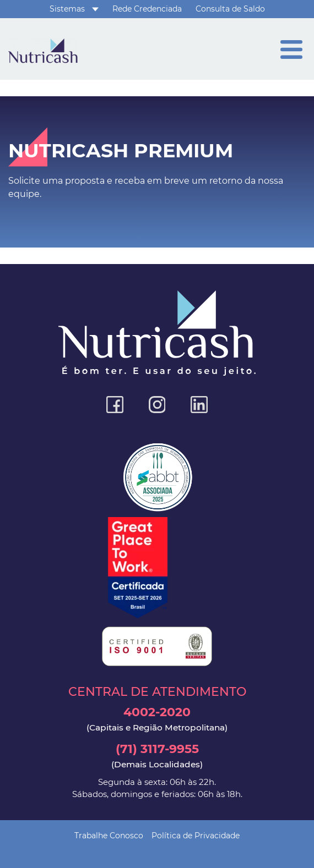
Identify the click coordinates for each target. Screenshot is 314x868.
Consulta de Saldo (230, 9)
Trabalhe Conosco (109, 836)
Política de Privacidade (196, 836)
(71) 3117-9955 (157, 756)
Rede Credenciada (147, 9)
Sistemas (67, 9)
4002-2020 (157, 719)
